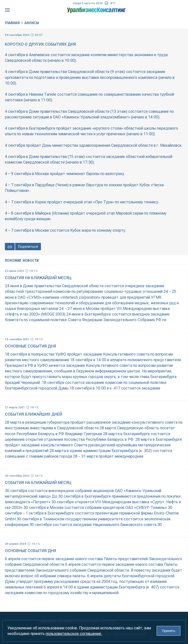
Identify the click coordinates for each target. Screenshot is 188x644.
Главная (12, 23)
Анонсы (32, 23)
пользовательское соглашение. (74, 634)
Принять (169, 631)
